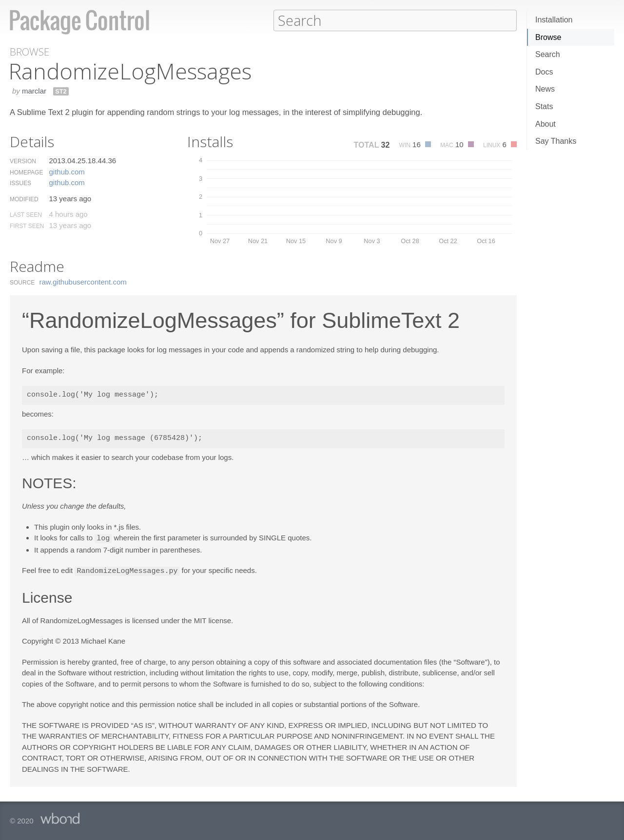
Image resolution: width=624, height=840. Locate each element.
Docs (544, 72)
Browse (548, 37)
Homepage (26, 172)
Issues (20, 183)
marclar (34, 90)
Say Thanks (556, 141)
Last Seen (26, 214)
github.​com (67, 171)
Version (23, 161)
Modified (24, 199)
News (545, 89)
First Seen (27, 226)
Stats (544, 106)
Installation (554, 20)
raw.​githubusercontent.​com (83, 281)
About (546, 124)
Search (548, 54)
